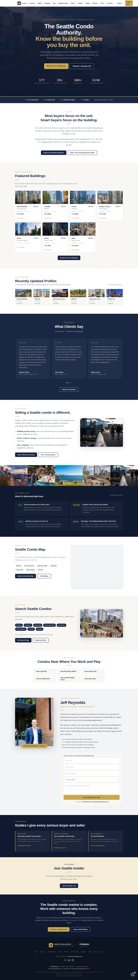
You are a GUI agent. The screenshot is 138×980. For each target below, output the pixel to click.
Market (88, 3)
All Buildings (44, 576)
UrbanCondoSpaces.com (75, 956)
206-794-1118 (87, 802)
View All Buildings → (116, 285)
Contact (101, 952)
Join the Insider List (69, 886)
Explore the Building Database (54, 153)
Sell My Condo (75, 952)
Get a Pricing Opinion (48, 455)
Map (54, 3)
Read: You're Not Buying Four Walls (82, 153)
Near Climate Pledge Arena (67, 679)
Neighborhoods (63, 3)
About (102, 3)
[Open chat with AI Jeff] (133, 975)
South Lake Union (29, 566)
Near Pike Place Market (68, 671)
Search (73, 3)
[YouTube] (69, 960)
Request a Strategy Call (82, 66)
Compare (111, 3)
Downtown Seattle (42, 566)
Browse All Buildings (80, 929)
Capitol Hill (53, 566)
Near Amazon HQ (90, 671)
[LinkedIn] (73, 960)
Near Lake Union (90, 679)
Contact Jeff (129, 3)
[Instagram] (65, 960)
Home (40, 3)
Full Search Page (23, 640)
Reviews (95, 3)
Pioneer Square (30, 570)
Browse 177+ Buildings (56, 66)
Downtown (28, 625)
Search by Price (41, 640)
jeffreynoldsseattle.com (56, 969)
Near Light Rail (41, 671)
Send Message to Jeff (92, 797)
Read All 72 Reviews (69, 389)
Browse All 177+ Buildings (69, 258)
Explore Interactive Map (25, 576)
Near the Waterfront (42, 679)
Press (95, 952)
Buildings (47, 3)
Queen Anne (20, 570)
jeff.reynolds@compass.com (100, 802)
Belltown (19, 566)
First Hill (40, 570)
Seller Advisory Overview (26, 455)
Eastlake (40, 629)
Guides (120, 3)
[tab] (67, 383)
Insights (80, 3)
